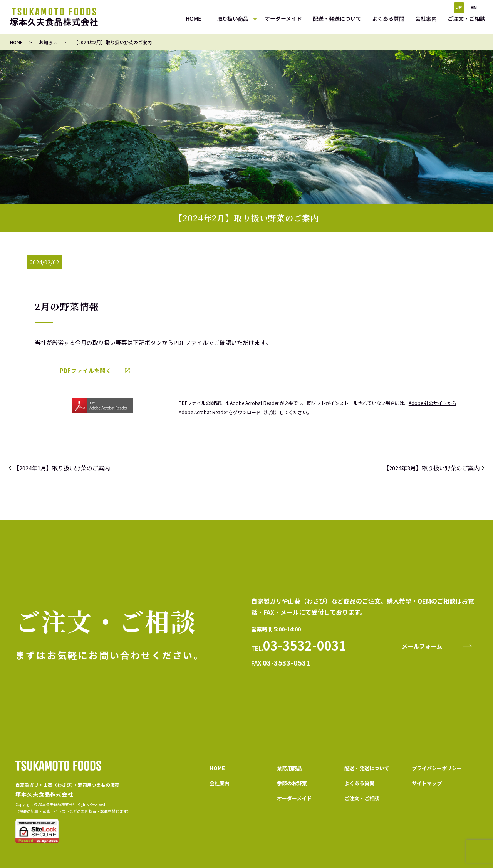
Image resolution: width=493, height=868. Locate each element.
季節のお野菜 (292, 783)
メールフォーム (422, 646)
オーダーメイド (283, 18)
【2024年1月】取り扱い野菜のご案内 (62, 468)
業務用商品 (289, 768)
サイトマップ (427, 783)
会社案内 (426, 18)
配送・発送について (337, 18)
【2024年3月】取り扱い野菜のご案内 (431, 468)
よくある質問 (388, 18)
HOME (193, 18)
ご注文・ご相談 (466, 18)
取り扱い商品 (233, 18)
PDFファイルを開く (86, 370)
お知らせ (48, 42)
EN (474, 8)
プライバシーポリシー (437, 768)
